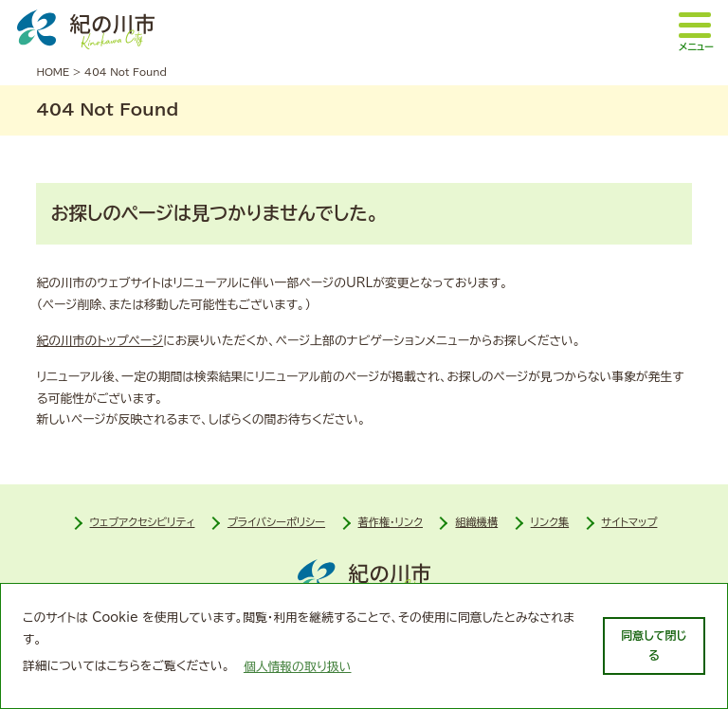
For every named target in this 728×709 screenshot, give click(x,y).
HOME (53, 72)
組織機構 (476, 522)
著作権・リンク (391, 522)
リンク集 (550, 522)
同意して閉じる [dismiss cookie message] (654, 645)
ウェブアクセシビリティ (143, 522)
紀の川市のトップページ (100, 341)
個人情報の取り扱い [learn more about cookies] (298, 667)
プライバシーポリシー (276, 522)
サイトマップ (630, 522)
